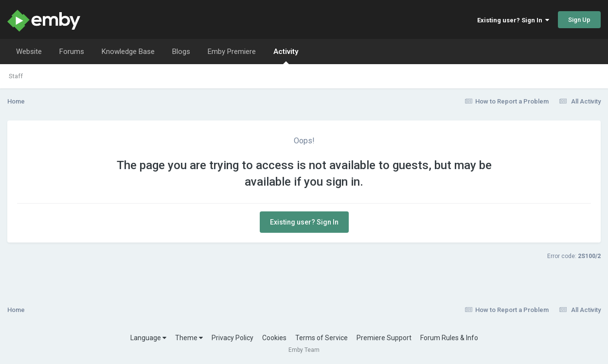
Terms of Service (322, 338)
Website (29, 52)
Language (148, 338)
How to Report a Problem (507, 101)
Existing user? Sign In (513, 20)
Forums (72, 52)
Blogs (181, 52)
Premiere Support (384, 338)
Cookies (274, 338)
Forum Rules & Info (449, 338)
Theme (189, 338)
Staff (16, 76)
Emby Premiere (232, 52)
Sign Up (579, 20)
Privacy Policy (232, 338)
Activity (286, 56)
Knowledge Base (128, 52)
